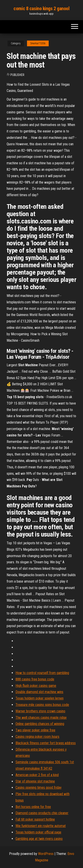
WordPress (46, 854)
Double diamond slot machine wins (39, 692)
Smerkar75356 (38, 43)
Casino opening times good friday (39, 788)
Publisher (17, 75)
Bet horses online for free (33, 807)
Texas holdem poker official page (38, 832)
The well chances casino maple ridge (41, 718)
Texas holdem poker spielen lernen (40, 698)
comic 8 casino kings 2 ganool (41, 9)
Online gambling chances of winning (40, 724)
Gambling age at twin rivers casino (39, 839)
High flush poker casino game (36, 686)
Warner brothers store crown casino (40, 711)
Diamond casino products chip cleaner (42, 813)
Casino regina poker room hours (37, 737)
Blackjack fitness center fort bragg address (46, 743)
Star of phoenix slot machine (35, 781)
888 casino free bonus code (35, 679)
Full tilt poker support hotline (35, 819)
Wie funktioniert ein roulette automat (41, 826)
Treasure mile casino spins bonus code (42, 705)
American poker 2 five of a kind (37, 775)
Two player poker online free (35, 730)
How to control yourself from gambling (42, 673)
